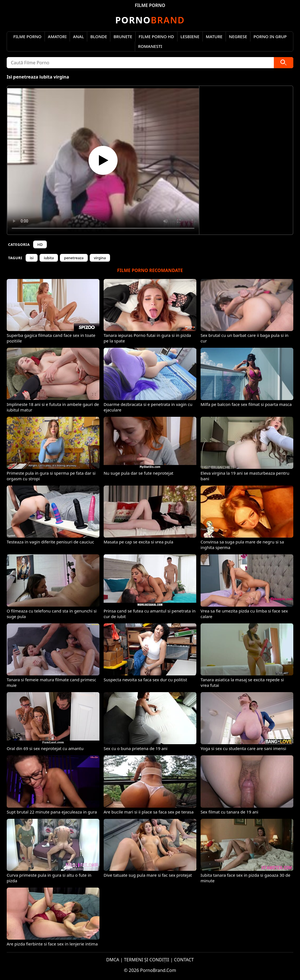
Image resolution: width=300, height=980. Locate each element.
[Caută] (284, 63)
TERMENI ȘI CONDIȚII (147, 960)
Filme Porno (27, 36)
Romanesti (150, 46)
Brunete (123, 36)
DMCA (113, 960)
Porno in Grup (270, 36)
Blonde (99, 36)
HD (40, 244)
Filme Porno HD (156, 36)
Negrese (238, 36)
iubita (49, 258)
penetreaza (74, 258)
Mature (214, 36)
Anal (78, 36)
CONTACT (184, 960)
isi (32, 258)
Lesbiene (190, 36)
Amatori (57, 36)
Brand (150, 20)
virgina (100, 258)
